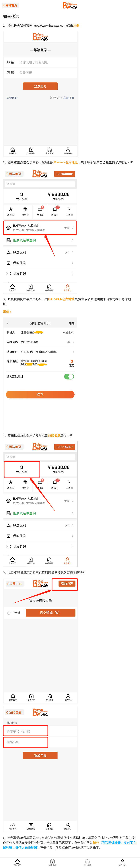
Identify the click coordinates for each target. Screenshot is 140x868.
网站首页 (11, 5)
